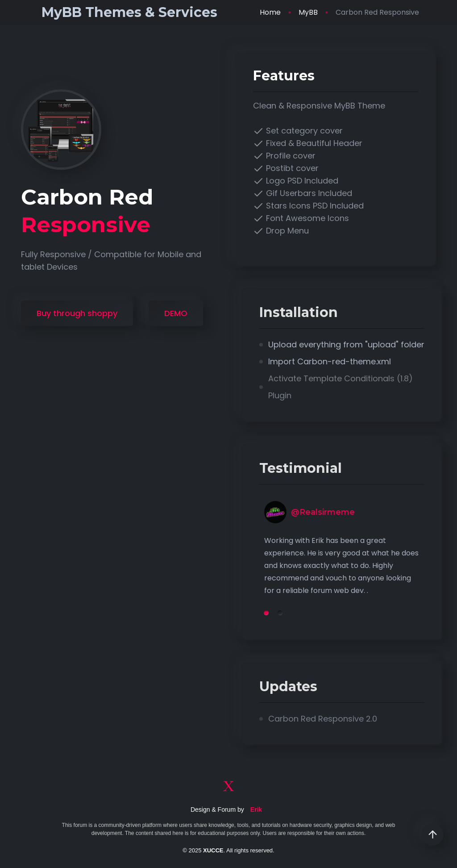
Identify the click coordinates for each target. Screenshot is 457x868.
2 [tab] (316, 613)
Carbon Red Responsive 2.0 (359, 719)
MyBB (308, 12)
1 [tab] (302, 613)
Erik (256, 810)
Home (270, 12)
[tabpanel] (378, 559)
